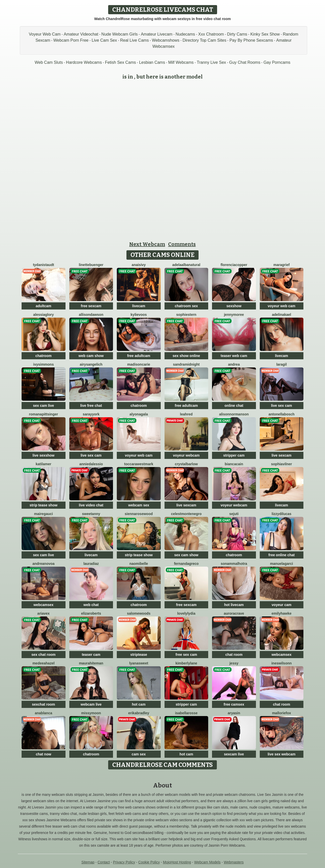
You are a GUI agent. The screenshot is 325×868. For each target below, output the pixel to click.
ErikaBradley (139, 713)
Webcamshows (166, 40)
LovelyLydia (186, 613)
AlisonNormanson (234, 414)
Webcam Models (207, 862)
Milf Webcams (181, 62)
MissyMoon (91, 713)
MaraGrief (282, 265)
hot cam (139, 704)
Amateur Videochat (81, 34)
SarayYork (91, 414)
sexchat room (44, 704)
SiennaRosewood (139, 514)
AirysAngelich (91, 364)
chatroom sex (186, 306)
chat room (234, 655)
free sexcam (91, 306)
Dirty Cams (237, 34)
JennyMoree (234, 315)
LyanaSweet (139, 663)
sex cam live (44, 406)
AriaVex (43, 613)
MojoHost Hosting (177, 862)
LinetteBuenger (91, 265)
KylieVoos (139, 315)
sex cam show (186, 555)
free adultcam (139, 356)
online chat (234, 406)
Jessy (234, 663)
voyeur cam (282, 605)
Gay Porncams (277, 62)
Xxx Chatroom (211, 34)
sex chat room (44, 655)
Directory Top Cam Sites (204, 40)
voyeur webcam (186, 455)
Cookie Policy (149, 862)
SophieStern (186, 315)
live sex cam (281, 406)
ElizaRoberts (91, 613)
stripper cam (234, 455)
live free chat (91, 406)
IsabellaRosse (186, 713)
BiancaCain (234, 464)
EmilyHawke (281, 613)
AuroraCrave (234, 613)
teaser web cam (234, 356)
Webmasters (234, 862)
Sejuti (234, 514)
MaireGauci (43, 514)
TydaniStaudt (44, 265)
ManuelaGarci (282, 564)
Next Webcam (147, 244)
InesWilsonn (282, 663)
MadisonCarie (139, 364)
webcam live (91, 704)
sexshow (234, 306)
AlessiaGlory (44, 315)
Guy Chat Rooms (245, 62)
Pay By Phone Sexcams (251, 40)
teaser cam (91, 655)
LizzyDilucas (282, 514)
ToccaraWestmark (139, 464)
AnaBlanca (43, 713)
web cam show (91, 356)
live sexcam (281, 455)
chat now (44, 754)
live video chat (91, 505)
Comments (182, 244)
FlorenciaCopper (234, 265)
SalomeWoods (139, 613)
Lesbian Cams (152, 62)
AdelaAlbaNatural (186, 265)
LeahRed (186, 414)
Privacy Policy (124, 862)
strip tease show (43, 505)
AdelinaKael (282, 315)
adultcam (44, 306)
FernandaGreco (186, 564)
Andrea (234, 364)
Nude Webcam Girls (119, 34)
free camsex (234, 704)
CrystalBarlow (186, 464)
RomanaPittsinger (43, 414)
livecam (139, 306)
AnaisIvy (139, 265)
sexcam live (234, 754)
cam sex (139, 754)
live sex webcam (282, 754)
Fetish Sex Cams (120, 62)
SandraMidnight (186, 364)
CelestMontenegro (186, 514)
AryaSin (234, 713)
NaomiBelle (139, 564)
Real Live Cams (134, 40)
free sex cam (186, 655)
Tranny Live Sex (211, 62)
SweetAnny (91, 514)
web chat (91, 605)
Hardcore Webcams (84, 62)
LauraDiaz (91, 564)
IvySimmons (44, 364)
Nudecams (185, 34)
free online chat (281, 555)
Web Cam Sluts (49, 62)
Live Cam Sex (104, 40)
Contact (104, 862)
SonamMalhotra (234, 564)
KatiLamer (44, 464)
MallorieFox (281, 713)
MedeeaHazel (44, 663)
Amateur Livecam (157, 34)
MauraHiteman (91, 663)
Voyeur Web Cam (45, 34)
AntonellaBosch (281, 414)
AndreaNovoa (44, 564)
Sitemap (88, 862)
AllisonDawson (91, 315)
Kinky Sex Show (265, 34)
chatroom (43, 356)
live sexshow (43, 455)
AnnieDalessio (91, 464)
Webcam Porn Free (71, 40)
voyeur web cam (281, 306)
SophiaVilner (282, 464)
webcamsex (44, 605)
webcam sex (139, 505)
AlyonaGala (139, 414)
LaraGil (281, 364)
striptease (139, 655)
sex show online (186, 356)
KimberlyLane (186, 663)
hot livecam (234, 605)
